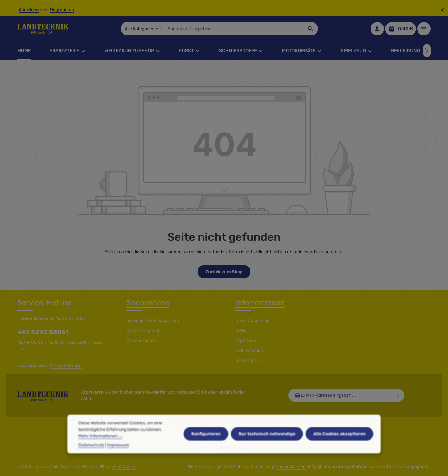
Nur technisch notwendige (267, 447)
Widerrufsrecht (250, 350)
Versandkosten (141, 341)
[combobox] (233, 29)
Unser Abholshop (252, 321)
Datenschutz (248, 360)
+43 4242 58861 (43, 332)
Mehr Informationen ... (100, 449)
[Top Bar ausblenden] (442, 10)
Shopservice (148, 303)
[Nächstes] (427, 51)
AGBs (241, 331)
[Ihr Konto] (377, 29)
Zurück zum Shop (224, 272)
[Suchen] (311, 29)
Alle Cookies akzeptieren (339, 447)
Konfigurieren (206, 447)
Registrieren (62, 10)
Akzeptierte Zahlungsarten (153, 321)
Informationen (260, 303)
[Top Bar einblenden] (424, 29)
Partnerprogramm (144, 331)
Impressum (246, 341)
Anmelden (29, 10)
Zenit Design (124, 467)
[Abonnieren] (398, 395)
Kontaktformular (66, 365)
